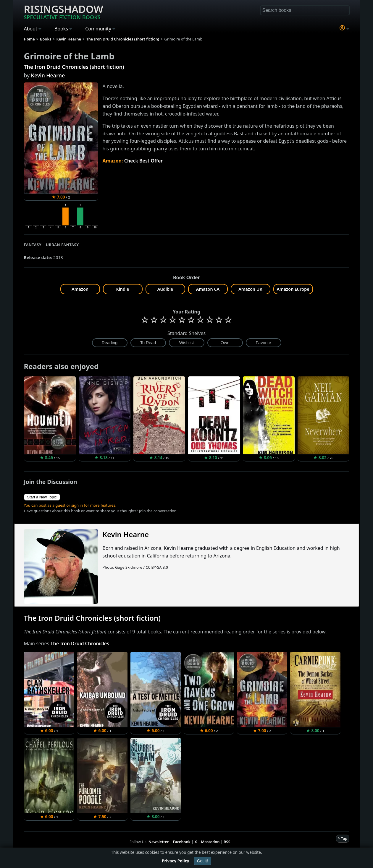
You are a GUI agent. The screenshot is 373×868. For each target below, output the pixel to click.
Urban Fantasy (62, 245)
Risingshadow (64, 12)
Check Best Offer (144, 161)
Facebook (182, 842)
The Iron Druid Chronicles (80, 643)
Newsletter (159, 842)
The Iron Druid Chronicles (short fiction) (74, 67)
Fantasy (33, 245)
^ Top (343, 838)
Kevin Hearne (48, 75)
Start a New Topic (42, 497)
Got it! (202, 861)
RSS (227, 842)
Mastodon (210, 842)
